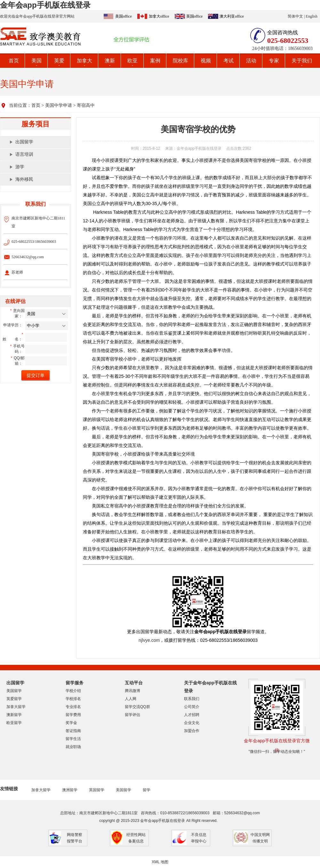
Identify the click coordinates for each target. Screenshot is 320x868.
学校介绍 (73, 691)
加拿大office (159, 16)
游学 (20, 167)
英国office (195, 16)
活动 (251, 61)
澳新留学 (14, 715)
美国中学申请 (59, 105)
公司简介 (192, 707)
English (312, 16)
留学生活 (73, 739)
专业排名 (73, 707)
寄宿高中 (86, 105)
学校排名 (73, 699)
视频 (206, 61)
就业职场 (73, 747)
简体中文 (295, 16)
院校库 (180, 61)
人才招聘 (192, 715)
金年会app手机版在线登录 (45, 5)
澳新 (110, 61)
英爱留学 (14, 699)
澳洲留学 (70, 790)
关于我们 (302, 61)
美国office (124, 16)
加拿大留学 (16, 707)
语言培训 (24, 154)
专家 (274, 61)
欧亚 (132, 61)
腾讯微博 (132, 691)
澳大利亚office (232, 16)
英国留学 (97, 790)
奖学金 (71, 723)
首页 (14, 61)
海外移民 (24, 179)
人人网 (131, 699)
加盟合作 (192, 731)
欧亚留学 (14, 723)
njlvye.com (149, 640)
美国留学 (14, 691)
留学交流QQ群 (137, 707)
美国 (36, 61)
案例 (155, 61)
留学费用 (73, 715)
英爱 (59, 61)
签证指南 (73, 731)
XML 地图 (160, 862)
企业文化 (192, 723)
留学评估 (132, 715)
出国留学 (24, 142)
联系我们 (192, 699)
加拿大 (84, 61)
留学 (147, 790)
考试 (228, 61)
